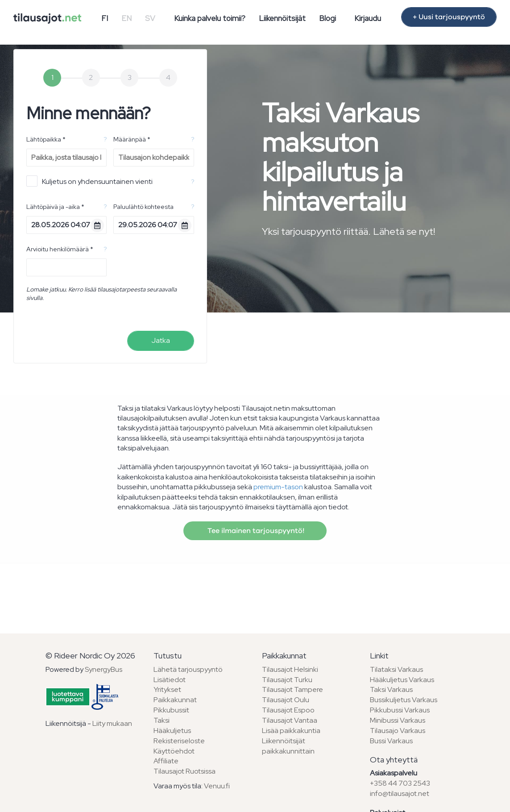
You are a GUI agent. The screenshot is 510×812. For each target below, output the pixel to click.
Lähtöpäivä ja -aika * (55, 207)
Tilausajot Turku (287, 680)
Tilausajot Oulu (286, 700)
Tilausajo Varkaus (398, 731)
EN (126, 18)
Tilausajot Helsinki (290, 669)
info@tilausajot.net (400, 793)
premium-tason (278, 487)
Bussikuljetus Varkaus (404, 700)
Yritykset (167, 689)
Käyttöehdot (174, 751)
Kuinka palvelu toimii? (210, 18)
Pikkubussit (171, 710)
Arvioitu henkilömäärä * (60, 249)
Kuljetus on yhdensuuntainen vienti (89, 181)
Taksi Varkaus (391, 689)
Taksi (162, 720)
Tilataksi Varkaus (396, 669)
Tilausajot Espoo (288, 710)
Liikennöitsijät (282, 18)
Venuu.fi (217, 786)
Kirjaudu (368, 18)
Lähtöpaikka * (46, 139)
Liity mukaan (112, 723)
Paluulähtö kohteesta (143, 207)
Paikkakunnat (175, 700)
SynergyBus (104, 669)
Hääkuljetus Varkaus (402, 680)
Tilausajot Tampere (292, 689)
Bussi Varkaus (391, 741)
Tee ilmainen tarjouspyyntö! (255, 531)
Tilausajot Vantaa (290, 720)
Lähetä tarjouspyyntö (188, 669)
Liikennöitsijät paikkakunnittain (288, 746)
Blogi (328, 18)
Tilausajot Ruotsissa (185, 771)
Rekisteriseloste (179, 741)
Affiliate (166, 761)
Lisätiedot (170, 680)
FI (105, 18)
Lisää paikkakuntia (291, 731)
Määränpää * (132, 139)
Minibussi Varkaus (398, 720)
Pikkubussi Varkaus (400, 710)
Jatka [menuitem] (161, 340)
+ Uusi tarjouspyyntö (449, 17)
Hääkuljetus (172, 731)
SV (150, 18)
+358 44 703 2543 (400, 783)
